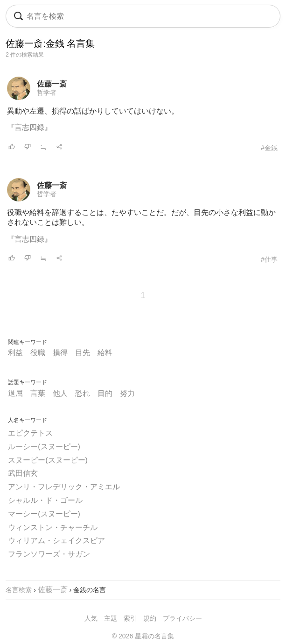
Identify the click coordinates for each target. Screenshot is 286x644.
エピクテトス (30, 433)
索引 (130, 618)
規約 (150, 618)
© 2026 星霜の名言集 (143, 636)
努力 (127, 393)
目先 (83, 353)
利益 (15, 353)
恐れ (83, 393)
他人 (60, 393)
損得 (60, 353)
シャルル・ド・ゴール (45, 500)
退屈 (15, 393)
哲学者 (47, 93)
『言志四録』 (29, 127)
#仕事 (269, 259)
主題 (111, 618)
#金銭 (269, 148)
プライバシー (182, 618)
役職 (38, 353)
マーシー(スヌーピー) (44, 514)
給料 (105, 353)
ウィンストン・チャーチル (53, 527)
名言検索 (19, 590)
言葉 (38, 393)
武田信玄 (23, 473)
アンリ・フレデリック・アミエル (64, 487)
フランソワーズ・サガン (49, 554)
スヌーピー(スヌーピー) (48, 460)
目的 (105, 393)
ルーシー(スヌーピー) (44, 447)
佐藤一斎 (52, 84)
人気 (91, 618)
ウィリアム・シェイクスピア (56, 540)
